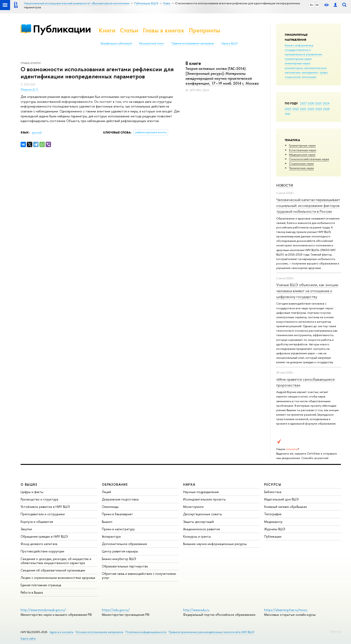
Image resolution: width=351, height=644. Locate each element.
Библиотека (273, 492)
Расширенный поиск (152, 43)
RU (312, 5)
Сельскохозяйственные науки (309, 159)
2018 (326, 109)
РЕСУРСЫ (273, 484)
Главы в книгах (164, 30)
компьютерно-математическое (306, 68)
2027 (303, 103)
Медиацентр (273, 522)
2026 (311, 103)
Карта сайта (28, 639)
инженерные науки (297, 63)
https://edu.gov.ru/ (116, 610)
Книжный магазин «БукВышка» (286, 507)
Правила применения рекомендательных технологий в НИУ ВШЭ (211, 632)
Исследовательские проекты (204, 499)
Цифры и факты (32, 492)
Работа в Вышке (32, 592)
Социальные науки (301, 163)
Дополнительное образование (124, 544)
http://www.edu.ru (196, 610)
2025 (318, 103)
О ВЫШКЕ (29, 484)
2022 (296, 109)
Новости (285, 185)
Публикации (62, 29)
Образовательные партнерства (125, 566)
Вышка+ (107, 522)
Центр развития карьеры (120, 551)
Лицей (106, 492)
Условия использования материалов (100, 632)
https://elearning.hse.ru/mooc (286, 610)
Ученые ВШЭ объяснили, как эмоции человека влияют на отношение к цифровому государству (307, 291)
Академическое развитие (202, 529)
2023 (288, 109)
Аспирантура (111, 536)
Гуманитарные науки (302, 145)
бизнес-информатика (299, 45)
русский (37, 133)
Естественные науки (303, 150)
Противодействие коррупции (42, 551)
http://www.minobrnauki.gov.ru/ (43, 610)
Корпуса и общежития (37, 522)
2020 (311, 109)
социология (293, 77)
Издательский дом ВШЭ (281, 499)
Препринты (204, 30)
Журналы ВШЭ (275, 529)
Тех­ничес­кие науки (301, 168)
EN (317, 5)
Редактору (335, 631)
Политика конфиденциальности (146, 632)
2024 (326, 103)
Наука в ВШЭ (229, 43)
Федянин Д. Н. (30, 90)
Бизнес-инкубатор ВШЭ (119, 559)
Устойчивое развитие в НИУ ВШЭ (45, 507)
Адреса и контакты (61, 632)
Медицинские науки (302, 155)
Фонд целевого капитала (39, 544)
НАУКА (189, 484)
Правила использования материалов (193, 43)
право (324, 72)
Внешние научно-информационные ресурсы (215, 544)
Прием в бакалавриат (117, 514)
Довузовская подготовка (120, 499)
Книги (107, 30)
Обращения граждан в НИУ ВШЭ (44, 536)
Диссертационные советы (202, 514)
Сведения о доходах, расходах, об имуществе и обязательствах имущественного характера (56, 561)
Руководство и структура (39, 499)
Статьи (129, 30)
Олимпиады (110, 507)
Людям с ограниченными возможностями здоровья (58, 578)
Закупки (26, 529)
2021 (303, 109)
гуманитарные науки (298, 59)
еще (288, 113)
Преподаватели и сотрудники (43, 514)
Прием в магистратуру (118, 529)
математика (293, 72)
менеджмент (310, 72)
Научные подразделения (201, 492)
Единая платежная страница (41, 585)
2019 (319, 109)
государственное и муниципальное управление (303, 52)
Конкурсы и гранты (197, 536)
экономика (309, 77)
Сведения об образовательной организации (53, 570)
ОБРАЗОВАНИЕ (115, 484)
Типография (273, 514)
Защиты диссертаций (198, 522)
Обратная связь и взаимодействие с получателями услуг (139, 576)
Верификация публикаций (116, 43)
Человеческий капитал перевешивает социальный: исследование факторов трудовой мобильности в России (308, 206)
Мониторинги (193, 507)
